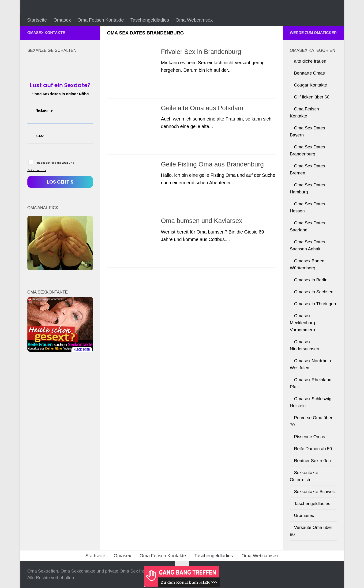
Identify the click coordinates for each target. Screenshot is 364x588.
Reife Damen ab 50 (313, 449)
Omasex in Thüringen (315, 304)
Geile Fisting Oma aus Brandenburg (212, 165)
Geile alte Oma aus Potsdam (202, 108)
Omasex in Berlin (311, 280)
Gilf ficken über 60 (312, 97)
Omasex (62, 20)
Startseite (37, 20)
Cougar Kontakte (311, 85)
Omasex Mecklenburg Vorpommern (302, 323)
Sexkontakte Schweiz (315, 492)
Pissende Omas (310, 437)
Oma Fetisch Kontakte (101, 20)
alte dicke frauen (310, 61)
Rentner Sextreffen (313, 461)
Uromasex (304, 515)
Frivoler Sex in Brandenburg (201, 52)
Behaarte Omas (310, 73)
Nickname (44, 110)
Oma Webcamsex (194, 20)
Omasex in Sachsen (314, 292)
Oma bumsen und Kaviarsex (202, 221)
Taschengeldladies (150, 20)
